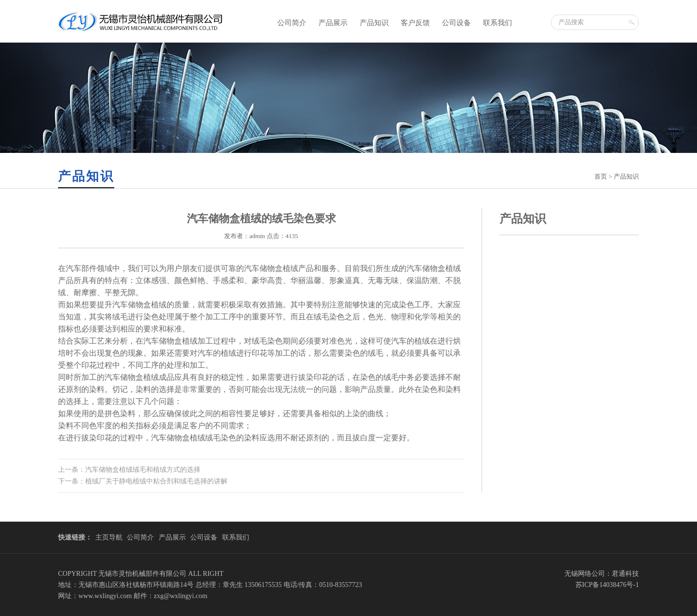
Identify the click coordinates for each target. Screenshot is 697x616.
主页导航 (109, 537)
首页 (601, 176)
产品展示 (333, 23)
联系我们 (498, 23)
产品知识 (374, 23)
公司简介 (292, 23)
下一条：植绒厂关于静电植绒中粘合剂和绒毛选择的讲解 (143, 481)
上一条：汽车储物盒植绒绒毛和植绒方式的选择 (129, 470)
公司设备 (456, 23)
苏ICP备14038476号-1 (607, 585)
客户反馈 (415, 23)
